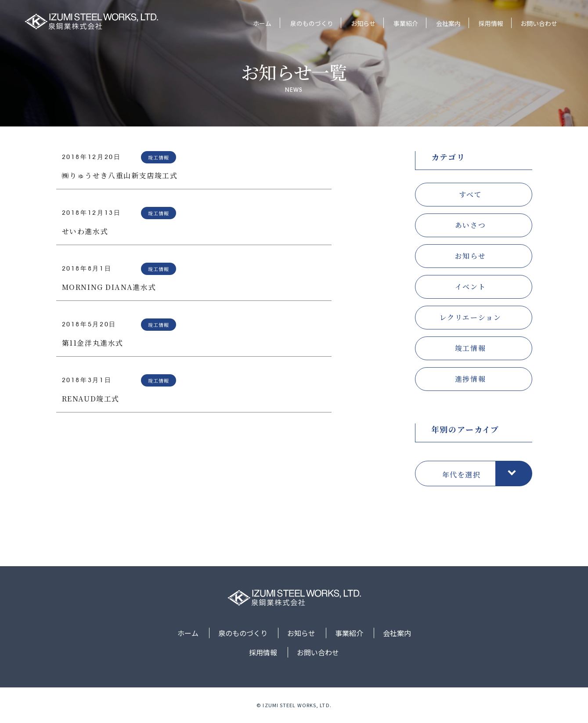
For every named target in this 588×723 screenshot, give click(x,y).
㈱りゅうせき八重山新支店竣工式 (120, 175)
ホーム (262, 23)
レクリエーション (471, 317)
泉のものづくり (310, 23)
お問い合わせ (539, 23)
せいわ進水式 (85, 231)
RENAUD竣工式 (91, 399)
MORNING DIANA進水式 (109, 287)
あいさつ (470, 225)
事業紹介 (405, 23)
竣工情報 (470, 348)
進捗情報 (470, 379)
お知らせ (362, 23)
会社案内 (447, 23)
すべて (471, 194)
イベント (470, 287)
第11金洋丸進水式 (93, 343)
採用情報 (490, 23)
